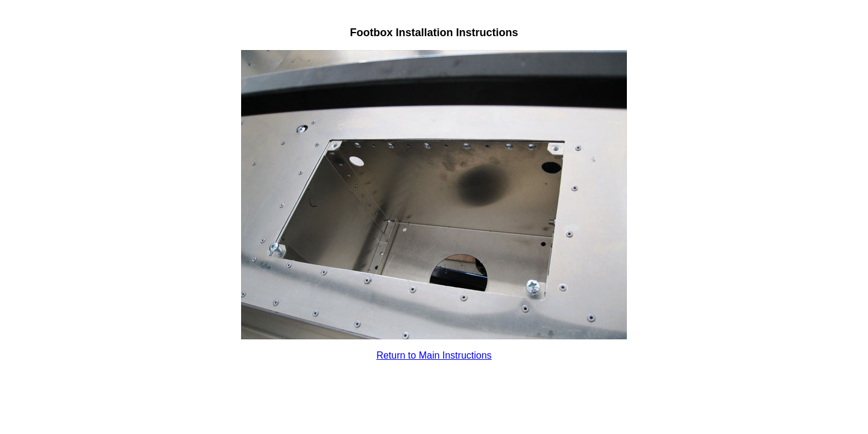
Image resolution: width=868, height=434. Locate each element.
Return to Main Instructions (434, 355)
